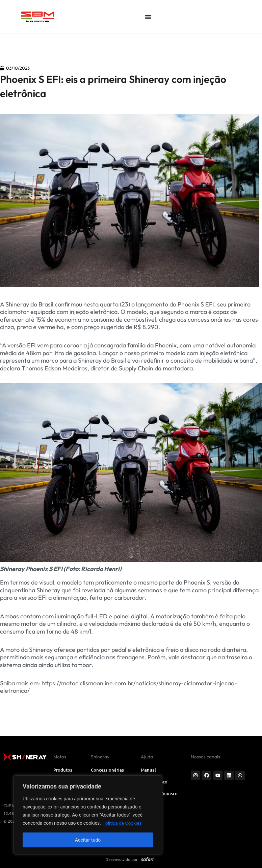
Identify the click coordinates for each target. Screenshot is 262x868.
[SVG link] (52, 17)
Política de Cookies (122, 823)
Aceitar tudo (88, 840)
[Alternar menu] (148, 17)
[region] (88, 815)
